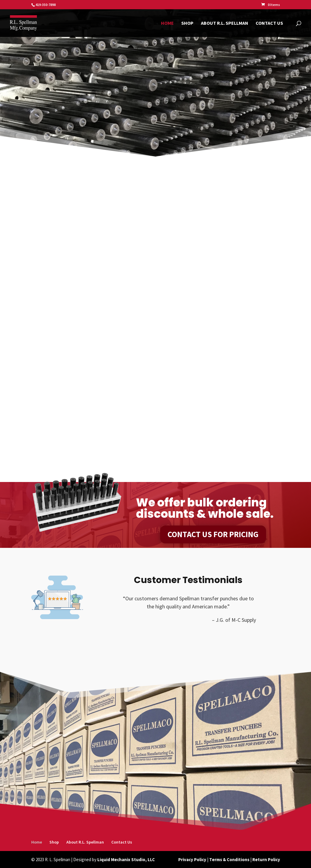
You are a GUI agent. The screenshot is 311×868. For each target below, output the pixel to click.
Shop (187, 23)
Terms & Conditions (229, 860)
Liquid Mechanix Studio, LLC (126, 860)
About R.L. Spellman (225, 23)
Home (167, 23)
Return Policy (266, 860)
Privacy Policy (192, 860)
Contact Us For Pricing (213, 534)
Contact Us (269, 23)
